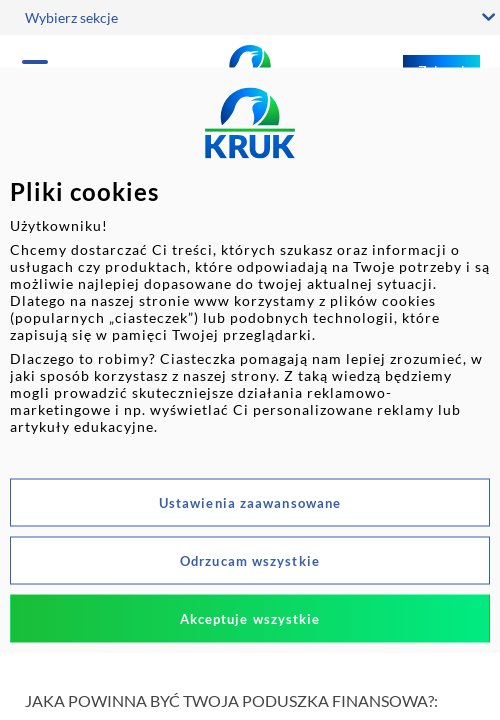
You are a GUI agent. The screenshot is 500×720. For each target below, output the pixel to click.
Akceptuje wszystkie (250, 619)
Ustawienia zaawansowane (250, 503)
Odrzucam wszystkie (250, 561)
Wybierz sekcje (71, 17)
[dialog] (250, 360)
